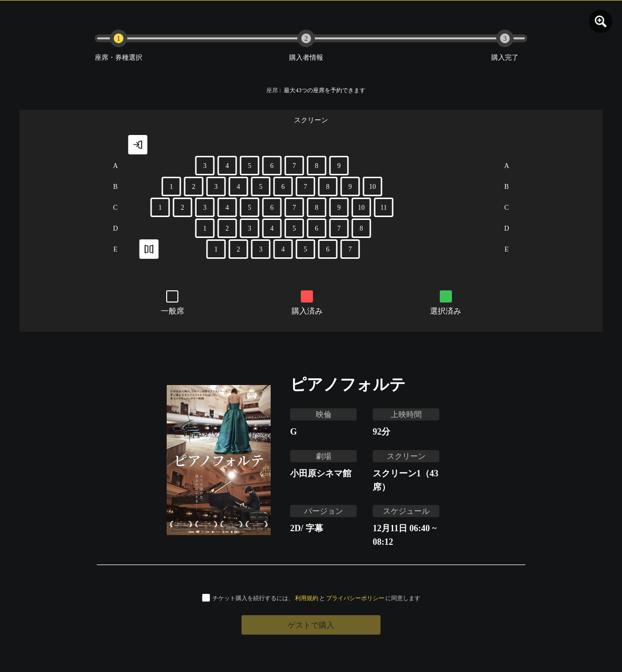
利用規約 (307, 598)
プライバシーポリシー (355, 598)
